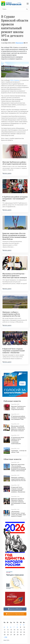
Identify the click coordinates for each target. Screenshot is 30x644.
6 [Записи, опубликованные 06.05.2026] (11, 627)
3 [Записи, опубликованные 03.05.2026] (24, 625)
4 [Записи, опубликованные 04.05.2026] (4, 627)
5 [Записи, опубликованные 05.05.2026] (7, 627)
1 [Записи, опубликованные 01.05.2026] (17, 625)
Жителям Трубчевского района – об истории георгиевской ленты (15, 163)
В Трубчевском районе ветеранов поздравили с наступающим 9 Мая (15, 199)
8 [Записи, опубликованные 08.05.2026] (17, 627)
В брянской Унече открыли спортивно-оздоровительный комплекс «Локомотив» (13, 351)
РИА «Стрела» (15, 80)
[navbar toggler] (28, 4)
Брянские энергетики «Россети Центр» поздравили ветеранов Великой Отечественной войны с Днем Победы (15, 236)
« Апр (5, 637)
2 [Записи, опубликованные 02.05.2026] (21, 625)
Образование (19, 43)
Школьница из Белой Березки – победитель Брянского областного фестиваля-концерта (15, 276)
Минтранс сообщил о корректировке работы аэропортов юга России (11, 314)
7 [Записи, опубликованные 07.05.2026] (14, 627)
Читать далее (7, 173)
